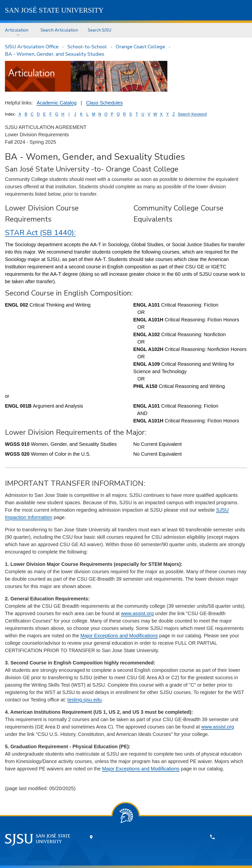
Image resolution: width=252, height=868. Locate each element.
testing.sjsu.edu (85, 700)
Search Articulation (59, 30)
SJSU (54, 10)
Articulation (17, 30)
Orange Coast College (140, 47)
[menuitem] (18, 30)
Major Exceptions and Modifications (119, 636)
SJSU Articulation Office (32, 47)
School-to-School (87, 47)
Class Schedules (104, 103)
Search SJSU (100, 30)
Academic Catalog (57, 103)
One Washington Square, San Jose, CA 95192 (148, 837)
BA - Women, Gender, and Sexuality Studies (55, 54)
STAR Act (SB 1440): (40, 233)
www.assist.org (137, 613)
